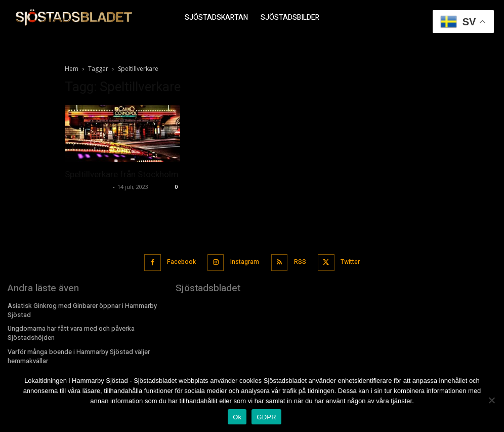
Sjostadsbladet (88, 187)
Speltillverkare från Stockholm (122, 174)
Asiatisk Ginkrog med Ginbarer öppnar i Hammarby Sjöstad (79, 307)
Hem (72, 69)
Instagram (244, 260)
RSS (299, 260)
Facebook (182, 260)
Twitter (348, 260)
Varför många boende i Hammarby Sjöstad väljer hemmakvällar (77, 351)
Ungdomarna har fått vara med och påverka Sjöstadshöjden (69, 329)
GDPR (266, 417)
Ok (237, 417)
